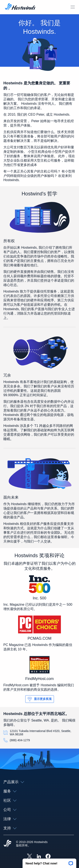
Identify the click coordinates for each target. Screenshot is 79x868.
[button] (49, 862)
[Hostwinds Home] (8, 844)
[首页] (20, 7)
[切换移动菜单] (73, 7)
